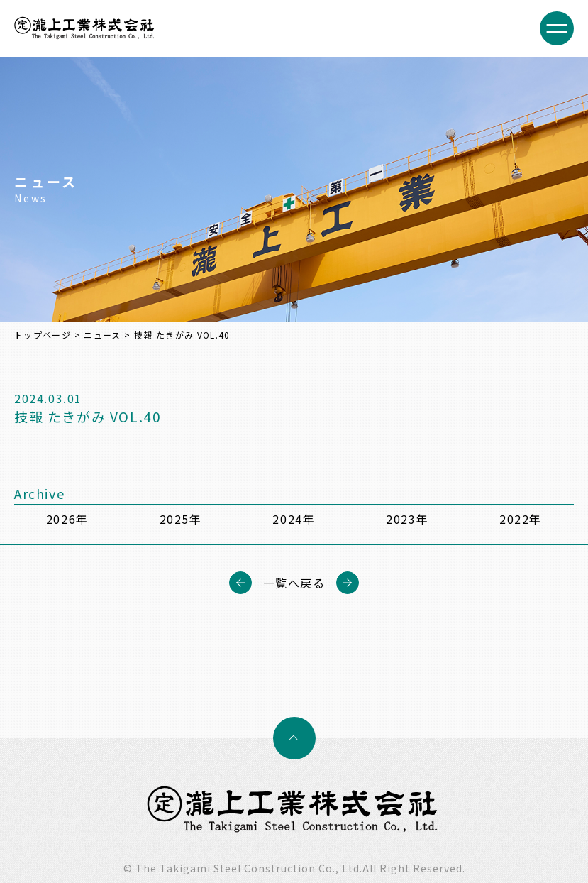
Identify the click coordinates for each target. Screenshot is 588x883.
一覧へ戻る (294, 583)
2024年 (294, 519)
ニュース (102, 335)
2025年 (181, 519)
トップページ (43, 335)
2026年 (67, 519)
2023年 (407, 519)
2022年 (521, 519)
